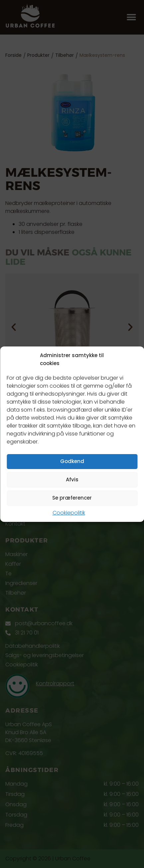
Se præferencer (72, 498)
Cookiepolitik (69, 513)
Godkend (72, 461)
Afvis (72, 480)
